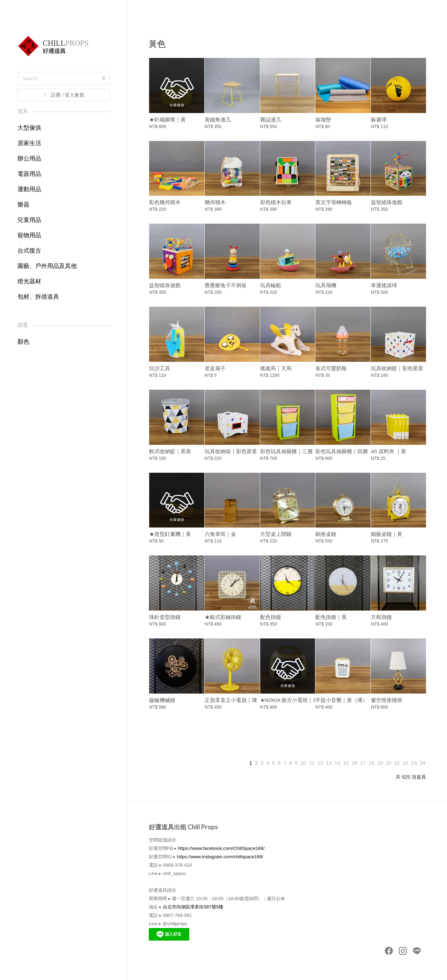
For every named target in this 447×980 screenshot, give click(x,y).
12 (320, 763)
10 (303, 763)
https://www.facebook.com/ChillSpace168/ (221, 848)
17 (363, 763)
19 (380, 763)
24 (423, 763)
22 (405, 763)
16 (354, 763)
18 (371, 763)
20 (388, 763)
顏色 (23, 342)
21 (397, 763)
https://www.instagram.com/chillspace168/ (220, 857)
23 (414, 763)
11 (312, 763)
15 (346, 763)
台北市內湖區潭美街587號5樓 (193, 907)
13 (329, 763)
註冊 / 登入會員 (63, 95)
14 (337, 763)
